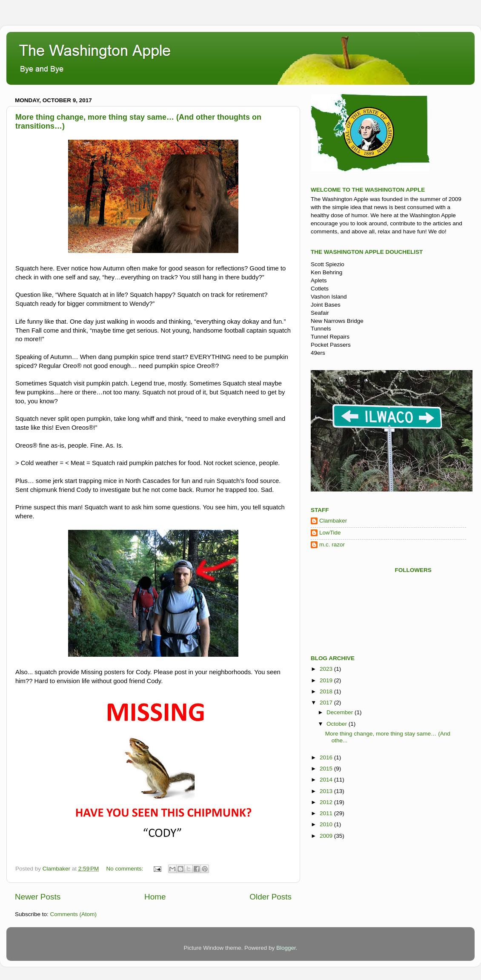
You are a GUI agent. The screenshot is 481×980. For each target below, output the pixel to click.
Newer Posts (38, 897)
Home (155, 897)
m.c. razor (332, 545)
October (338, 724)
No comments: (126, 869)
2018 (327, 691)
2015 (327, 769)
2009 (327, 836)
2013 (327, 791)
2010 (327, 824)
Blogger (286, 948)
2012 (327, 802)
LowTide (330, 533)
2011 (327, 813)
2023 (327, 669)
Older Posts (271, 897)
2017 (327, 703)
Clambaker (333, 521)
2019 (327, 680)
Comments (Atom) (74, 914)
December (341, 712)
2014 (327, 780)
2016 (327, 757)
